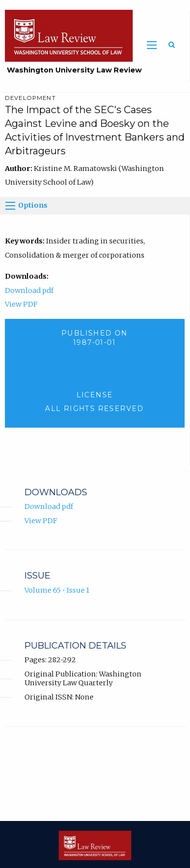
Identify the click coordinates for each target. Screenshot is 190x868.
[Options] (10, 206)
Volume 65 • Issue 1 (57, 590)
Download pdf (29, 290)
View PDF (21, 304)
